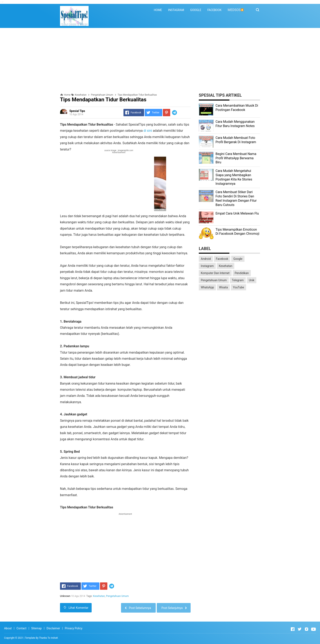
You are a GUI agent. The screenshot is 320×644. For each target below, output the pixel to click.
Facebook (222, 259)
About (8, 628)
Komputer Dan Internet (215, 273)
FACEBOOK (214, 10)
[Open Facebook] (293, 629)
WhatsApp (207, 287)
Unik (252, 280)
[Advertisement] (160, 61)
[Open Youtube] (313, 629)
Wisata (223, 287)
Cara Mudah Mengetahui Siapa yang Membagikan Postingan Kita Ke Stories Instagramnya (234, 177)
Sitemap (36, 628)
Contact (22, 628)
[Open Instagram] (307, 629)
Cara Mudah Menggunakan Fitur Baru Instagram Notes (235, 124)
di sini (148, 131)
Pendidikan (242, 273)
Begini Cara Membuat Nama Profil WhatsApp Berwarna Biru (236, 158)
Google (238, 259)
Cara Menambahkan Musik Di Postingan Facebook (237, 108)
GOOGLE (196, 10)
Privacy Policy (73, 628)
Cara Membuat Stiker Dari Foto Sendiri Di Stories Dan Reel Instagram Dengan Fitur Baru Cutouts (236, 198)
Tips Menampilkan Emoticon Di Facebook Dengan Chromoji (237, 232)
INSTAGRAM (176, 10)
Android (206, 259)
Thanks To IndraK (48, 638)
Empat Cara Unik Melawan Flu (237, 213)
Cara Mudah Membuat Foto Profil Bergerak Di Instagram (236, 140)
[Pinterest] (167, 113)
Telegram (238, 280)
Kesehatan (99, 596)
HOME (158, 10)
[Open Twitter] (300, 629)
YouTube (238, 287)
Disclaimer (53, 628)
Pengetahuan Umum (117, 596)
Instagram (207, 266)
